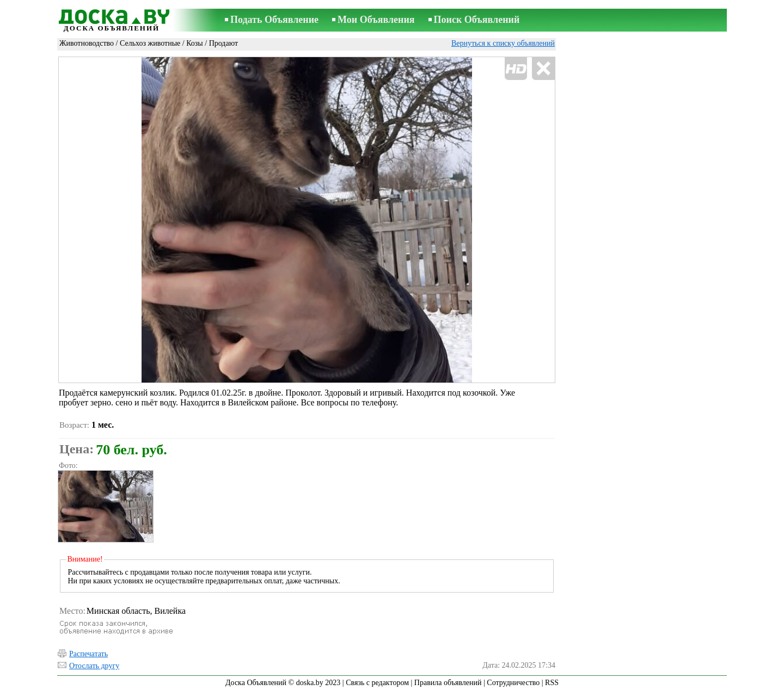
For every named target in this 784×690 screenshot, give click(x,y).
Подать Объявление (274, 20)
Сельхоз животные (150, 43)
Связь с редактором (377, 683)
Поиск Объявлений (477, 20)
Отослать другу (94, 666)
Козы (195, 43)
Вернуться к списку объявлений (503, 43)
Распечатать (88, 654)
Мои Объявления (376, 20)
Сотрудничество (513, 683)
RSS (552, 683)
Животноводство (87, 43)
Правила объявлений (448, 683)
